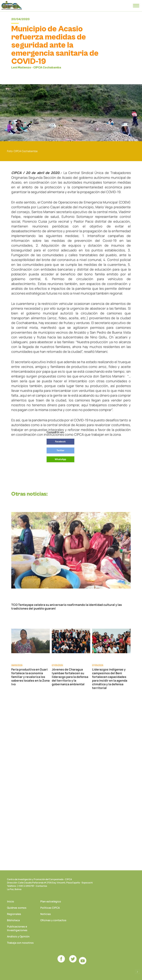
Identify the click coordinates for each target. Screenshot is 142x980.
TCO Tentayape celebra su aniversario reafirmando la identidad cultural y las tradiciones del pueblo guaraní (67, 607)
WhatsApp (60, 459)
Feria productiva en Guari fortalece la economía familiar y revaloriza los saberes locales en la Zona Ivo (30, 677)
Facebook (60, 442)
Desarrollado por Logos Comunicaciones (137, 972)
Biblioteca (13, 920)
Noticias (46, 914)
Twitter (60, 450)
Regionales (14, 914)
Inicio (11, 901)
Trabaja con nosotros (20, 943)
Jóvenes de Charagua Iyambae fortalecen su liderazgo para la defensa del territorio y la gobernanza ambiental (70, 677)
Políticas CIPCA (50, 908)
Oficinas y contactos (53, 920)
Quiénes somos (17, 908)
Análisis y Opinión (18, 936)
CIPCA (12, 6)
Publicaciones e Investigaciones (17, 928)
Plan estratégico (51, 901)
